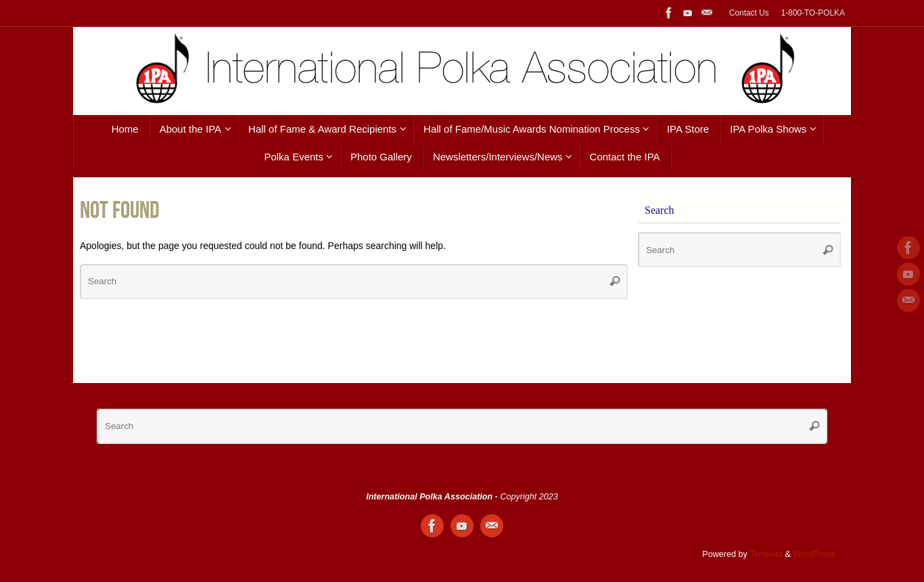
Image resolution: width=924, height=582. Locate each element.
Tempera (766, 554)
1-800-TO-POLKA (813, 13)
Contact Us (749, 13)
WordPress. (815, 554)
